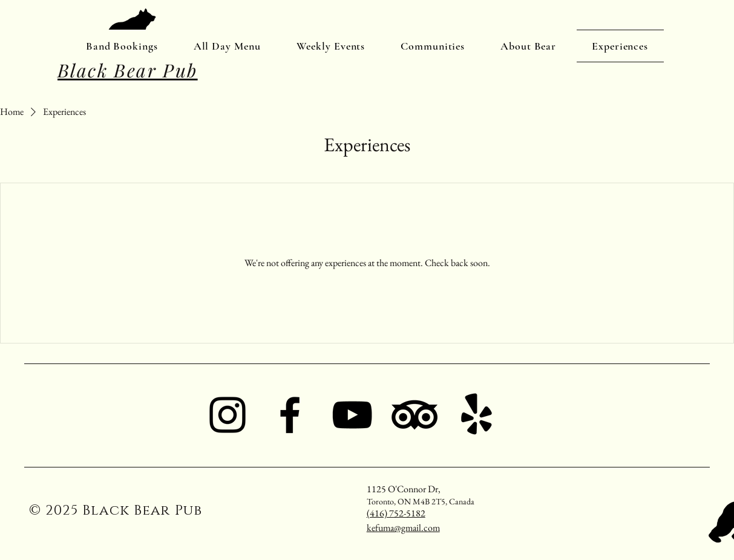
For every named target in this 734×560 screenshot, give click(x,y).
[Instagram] (228, 415)
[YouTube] (352, 415)
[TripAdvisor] (415, 415)
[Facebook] (290, 415)
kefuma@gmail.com (403, 528)
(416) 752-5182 (396, 513)
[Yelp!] (477, 415)
